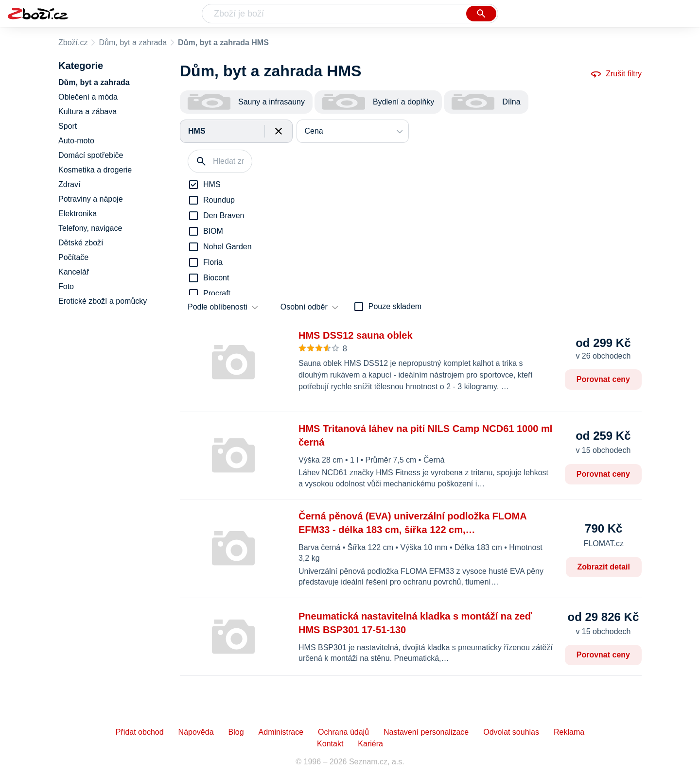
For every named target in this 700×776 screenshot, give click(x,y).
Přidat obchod (140, 732)
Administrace (281, 732)
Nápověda (196, 732)
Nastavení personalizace (426, 732)
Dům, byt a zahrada (133, 43)
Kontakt (330, 744)
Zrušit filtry (616, 74)
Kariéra (370, 744)
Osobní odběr (304, 307)
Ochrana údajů (343, 732)
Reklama (569, 732)
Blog (236, 732)
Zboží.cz (73, 43)
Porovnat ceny (603, 379)
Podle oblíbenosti (218, 307)
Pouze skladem (395, 306)
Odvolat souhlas (511, 732)
